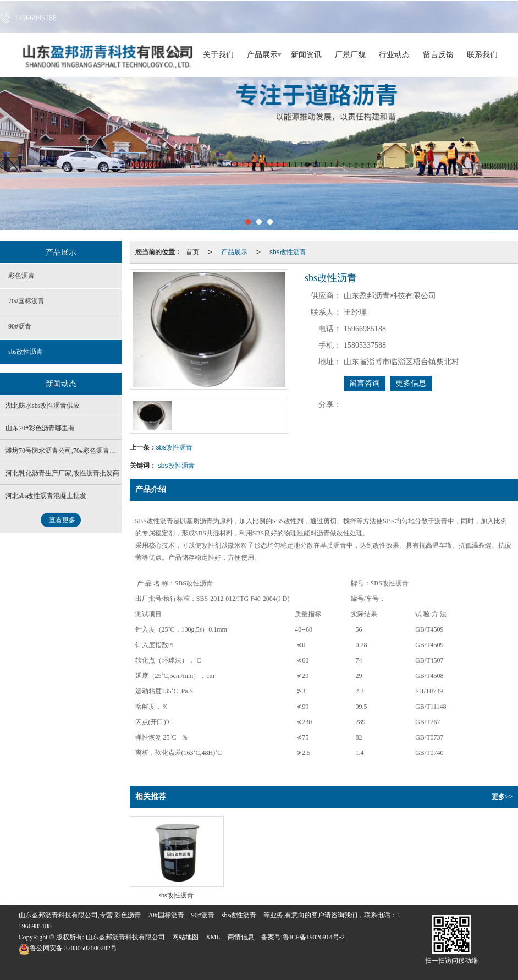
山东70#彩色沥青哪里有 (40, 428)
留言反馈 (438, 55)
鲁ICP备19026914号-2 (314, 937)
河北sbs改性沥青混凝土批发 (46, 496)
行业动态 (394, 55)
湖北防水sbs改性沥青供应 (43, 406)
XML (213, 937)
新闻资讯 (306, 55)
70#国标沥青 (26, 301)
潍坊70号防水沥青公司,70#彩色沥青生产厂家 (71, 451)
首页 (192, 252)
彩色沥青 (21, 276)
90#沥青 (20, 326)
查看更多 (62, 520)
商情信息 (241, 937)
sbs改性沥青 (288, 252)
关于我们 (218, 55)
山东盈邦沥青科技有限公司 (125, 937)
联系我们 (482, 55)
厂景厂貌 (350, 55)
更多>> (502, 797)
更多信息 (411, 383)
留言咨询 (365, 383)
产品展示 (262, 55)
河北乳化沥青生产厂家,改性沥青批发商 (62, 473)
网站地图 (185, 937)
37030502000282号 (68, 948)
